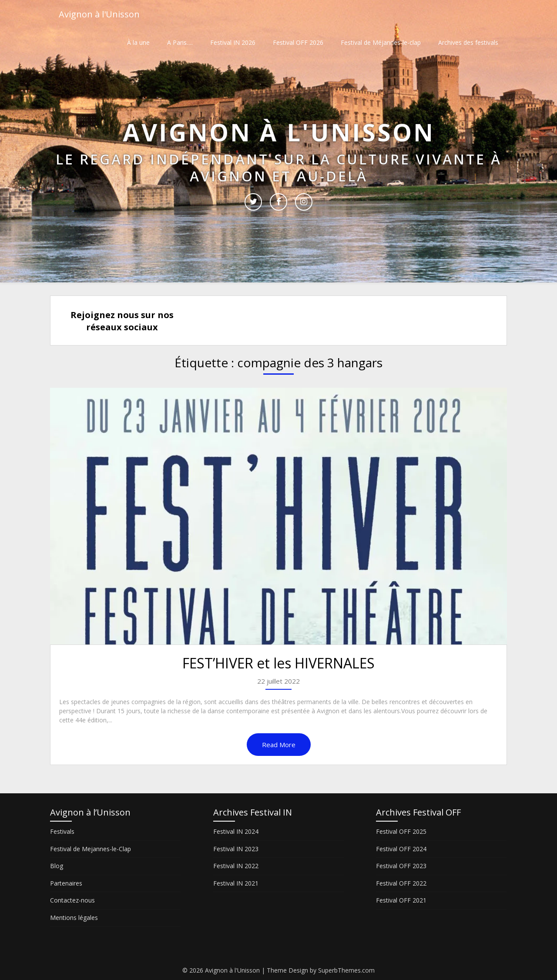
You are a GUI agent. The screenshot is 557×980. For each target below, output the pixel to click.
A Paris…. (180, 42)
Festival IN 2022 (236, 866)
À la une (138, 42)
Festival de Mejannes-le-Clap (91, 849)
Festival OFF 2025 (401, 831)
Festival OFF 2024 (401, 849)
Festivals (62, 831)
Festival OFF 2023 (401, 866)
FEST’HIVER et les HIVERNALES (278, 663)
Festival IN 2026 (233, 42)
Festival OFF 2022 (401, 883)
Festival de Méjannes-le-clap (381, 42)
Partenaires (66, 883)
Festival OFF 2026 (298, 42)
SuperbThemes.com (346, 970)
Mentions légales (74, 918)
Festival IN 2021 (236, 883)
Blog (57, 866)
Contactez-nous (72, 900)
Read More (279, 745)
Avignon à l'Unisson (99, 14)
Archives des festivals (468, 42)
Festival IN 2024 (236, 831)
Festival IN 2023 (236, 849)
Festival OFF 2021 (401, 900)
